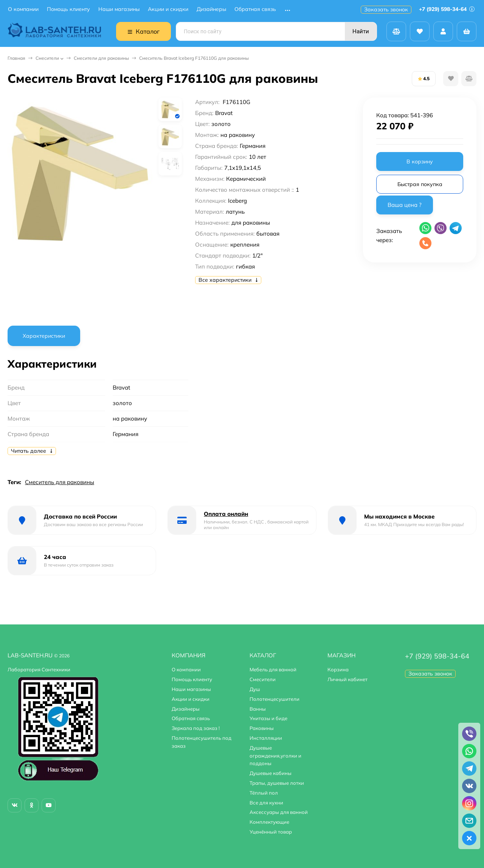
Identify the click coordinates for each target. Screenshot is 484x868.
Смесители (47, 58)
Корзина (338, 669)
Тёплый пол (264, 793)
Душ (255, 689)
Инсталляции (266, 738)
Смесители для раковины (101, 58)
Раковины (262, 728)
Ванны (258, 709)
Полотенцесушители (275, 699)
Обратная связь (255, 9)
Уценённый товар (271, 832)
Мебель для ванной (273, 669)
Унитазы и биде (268, 718)
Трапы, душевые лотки (277, 783)
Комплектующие (269, 822)
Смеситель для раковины (60, 482)
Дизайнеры (211, 9)
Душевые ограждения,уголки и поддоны (275, 756)
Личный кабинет (347, 679)
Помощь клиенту (68, 9)
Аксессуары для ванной (279, 812)
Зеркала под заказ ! (196, 728)
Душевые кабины (271, 773)
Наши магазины (119, 9)
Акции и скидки (168, 9)
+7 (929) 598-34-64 (447, 9)
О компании (23, 9)
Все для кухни (266, 803)
